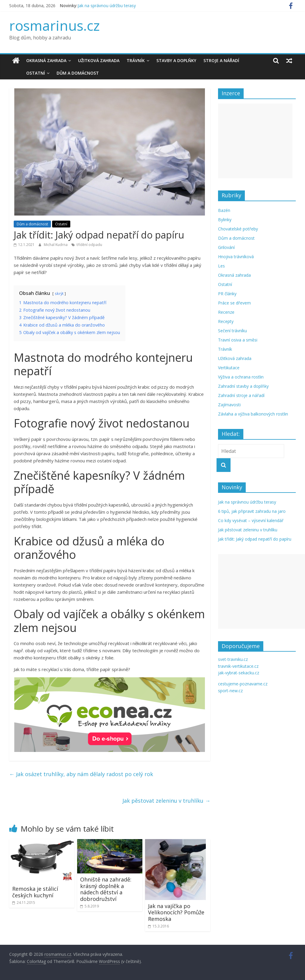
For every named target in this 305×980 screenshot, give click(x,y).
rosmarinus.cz (55, 25)
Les (221, 266)
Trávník (136, 60)
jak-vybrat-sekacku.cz (239, 673)
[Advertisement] (255, 141)
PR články (227, 294)
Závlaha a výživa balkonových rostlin (253, 414)
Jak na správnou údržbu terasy (107, 6)
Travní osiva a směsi (238, 340)
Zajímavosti (229, 405)
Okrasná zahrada (46, 60)
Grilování (226, 247)
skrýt (59, 293)
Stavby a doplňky (176, 60)
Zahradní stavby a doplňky (243, 386)
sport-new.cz (230, 691)
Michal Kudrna (56, 245)
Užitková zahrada (99, 60)
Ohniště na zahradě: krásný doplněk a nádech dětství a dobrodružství (106, 889)
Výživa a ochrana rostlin (241, 377)
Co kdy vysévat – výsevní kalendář (251, 520)
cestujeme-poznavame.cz (243, 684)
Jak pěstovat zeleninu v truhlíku (166, 801)
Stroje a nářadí (221, 60)
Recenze (226, 312)
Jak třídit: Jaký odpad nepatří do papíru (255, 539)
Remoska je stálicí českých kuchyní (35, 892)
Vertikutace (229, 368)
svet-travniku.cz (233, 659)
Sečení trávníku (232, 331)
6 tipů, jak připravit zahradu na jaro (252, 511)
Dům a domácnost (64, 73)
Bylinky (225, 220)
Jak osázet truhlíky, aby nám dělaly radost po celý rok (81, 774)
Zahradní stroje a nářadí (241, 395)
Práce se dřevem (234, 303)
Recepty (226, 321)
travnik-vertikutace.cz (238, 666)
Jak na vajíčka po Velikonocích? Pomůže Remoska (176, 912)
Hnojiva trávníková (236, 257)
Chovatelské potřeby (238, 229)
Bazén (224, 210)
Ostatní (22, 73)
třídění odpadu (89, 245)
